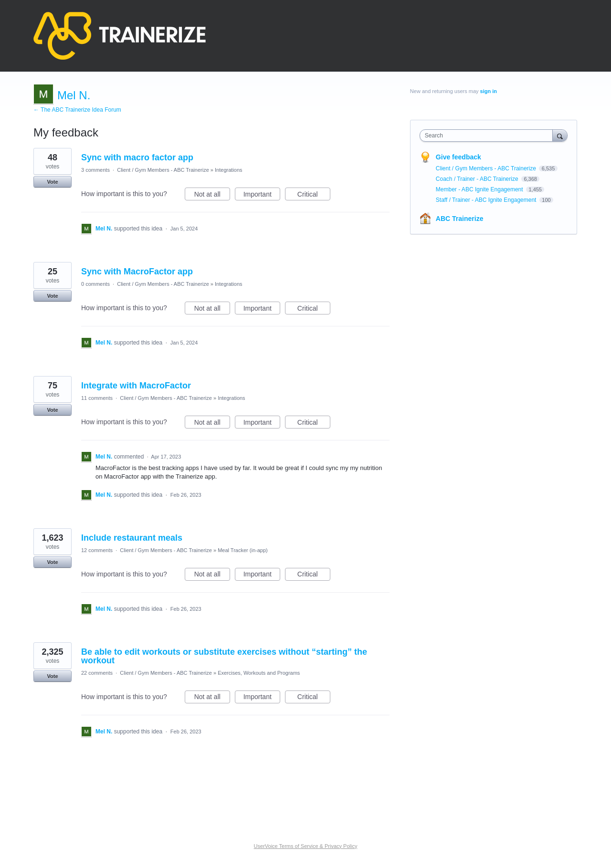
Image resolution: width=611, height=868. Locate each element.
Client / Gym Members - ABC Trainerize (163, 170)
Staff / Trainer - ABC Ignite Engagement (487, 200)
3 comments (95, 170)
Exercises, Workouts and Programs (259, 673)
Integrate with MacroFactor (136, 386)
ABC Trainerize (460, 219)
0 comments (95, 284)
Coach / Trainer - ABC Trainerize (478, 179)
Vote (52, 182)
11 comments (97, 398)
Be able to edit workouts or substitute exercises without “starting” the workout (224, 656)
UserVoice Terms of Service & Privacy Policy (306, 846)
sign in (489, 91)
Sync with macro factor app (137, 157)
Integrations (228, 170)
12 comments (97, 550)
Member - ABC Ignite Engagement (480, 189)
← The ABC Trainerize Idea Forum (77, 110)
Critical (314, 196)
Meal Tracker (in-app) (243, 550)
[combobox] (489, 136)
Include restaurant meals (132, 538)
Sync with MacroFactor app (137, 272)
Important (262, 196)
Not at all (212, 196)
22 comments (97, 673)
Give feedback (458, 157)
